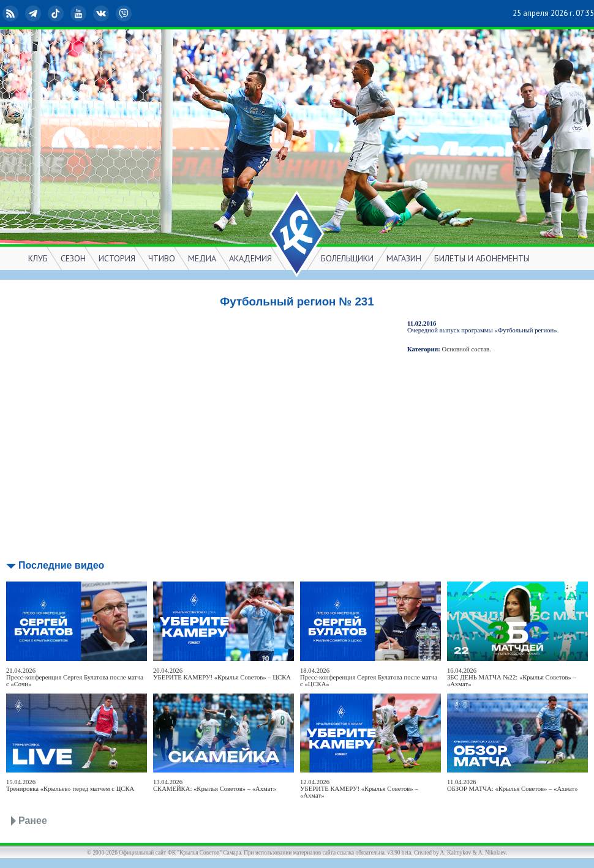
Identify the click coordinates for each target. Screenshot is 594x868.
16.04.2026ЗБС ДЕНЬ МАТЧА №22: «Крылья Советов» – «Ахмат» (512, 677)
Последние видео (61, 565)
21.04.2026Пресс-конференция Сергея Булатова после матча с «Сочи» (75, 677)
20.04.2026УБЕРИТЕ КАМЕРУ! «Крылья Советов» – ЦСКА (222, 674)
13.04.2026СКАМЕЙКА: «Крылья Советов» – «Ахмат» (215, 785)
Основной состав (466, 349)
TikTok (57, 13)
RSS (12, 13)
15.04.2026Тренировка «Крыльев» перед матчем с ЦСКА (70, 785)
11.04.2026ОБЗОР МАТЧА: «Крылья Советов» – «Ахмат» (513, 785)
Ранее (33, 821)
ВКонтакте (102, 13)
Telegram (34, 13)
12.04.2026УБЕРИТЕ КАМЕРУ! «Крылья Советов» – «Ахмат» (359, 789)
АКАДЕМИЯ (250, 258)
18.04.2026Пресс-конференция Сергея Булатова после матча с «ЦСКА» (369, 677)
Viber (125, 13)
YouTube (80, 13)
